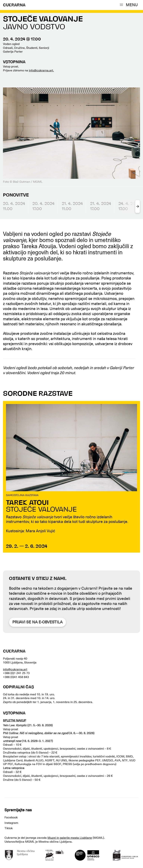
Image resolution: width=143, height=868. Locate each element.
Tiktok (9, 828)
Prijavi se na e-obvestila (37, 622)
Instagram (11, 823)
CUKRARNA (14, 5)
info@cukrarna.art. (41, 70)
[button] (130, 5)
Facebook (11, 817)
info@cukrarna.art (15, 669)
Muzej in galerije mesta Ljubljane (70, 838)
